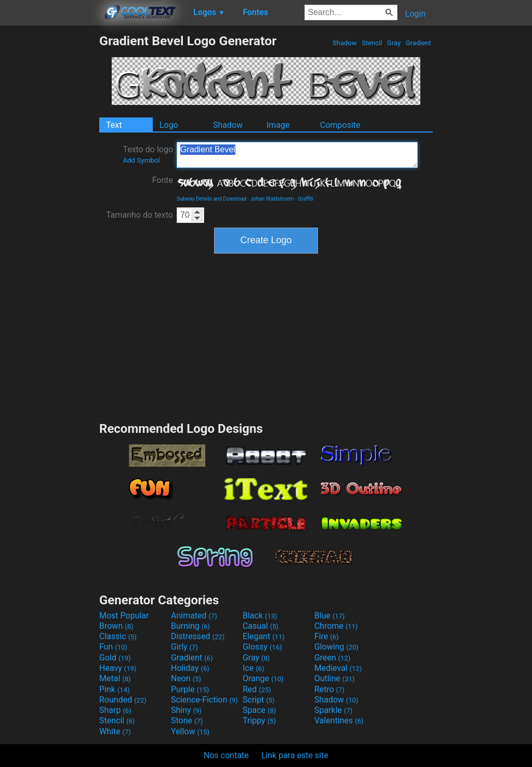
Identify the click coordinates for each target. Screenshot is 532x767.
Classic (118, 636)
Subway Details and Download (211, 199)
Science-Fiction (204, 700)
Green (332, 658)
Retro (329, 689)
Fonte (163, 180)
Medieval (338, 668)
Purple (190, 689)
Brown (116, 626)
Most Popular (124, 616)
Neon (186, 678)
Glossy (262, 647)
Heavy (118, 668)
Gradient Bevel (297, 155)
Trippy (259, 720)
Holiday (190, 668)
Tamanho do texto (139, 215)
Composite (340, 125)
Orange (263, 678)
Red (257, 689)
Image (278, 125)
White (115, 731)
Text (114, 125)
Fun (113, 647)
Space (259, 710)
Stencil (372, 43)
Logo (169, 125)
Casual (261, 626)
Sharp (115, 710)
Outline (335, 678)
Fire (327, 636)
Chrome (336, 626)
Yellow (190, 731)
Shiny (186, 710)
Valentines (339, 720)
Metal (115, 678)
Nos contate (226, 755)
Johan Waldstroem (272, 199)
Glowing (336, 647)
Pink (115, 689)
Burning (190, 626)
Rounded (123, 700)
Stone (187, 720)
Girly (184, 647)
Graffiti (305, 199)
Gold (115, 658)
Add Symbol (141, 160)
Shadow (345, 43)
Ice (253, 668)
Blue (330, 616)
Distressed (198, 636)
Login (415, 14)
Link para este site (295, 755)
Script (259, 700)
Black (260, 616)
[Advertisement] (49, 189)
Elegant (264, 636)
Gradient (418, 43)
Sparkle (333, 710)
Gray (394, 43)
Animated (194, 616)
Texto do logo (148, 154)
